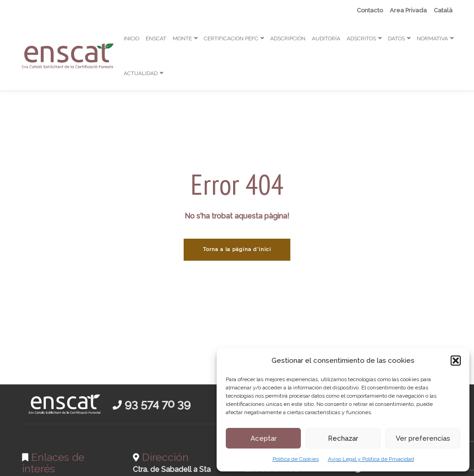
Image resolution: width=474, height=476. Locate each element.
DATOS (396, 38)
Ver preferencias (423, 438)
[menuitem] (443, 10)
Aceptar (264, 438)
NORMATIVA (432, 38)
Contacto (370, 10)
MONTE (182, 38)
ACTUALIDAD (141, 73)
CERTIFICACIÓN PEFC (231, 38)
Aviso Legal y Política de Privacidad (371, 459)
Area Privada (408, 10)
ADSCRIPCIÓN (288, 38)
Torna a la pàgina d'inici (237, 249)
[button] (456, 361)
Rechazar (343, 438)
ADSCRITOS (361, 38)
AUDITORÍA (326, 38)
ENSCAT (156, 38)
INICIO (131, 38)
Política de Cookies (296, 459)
